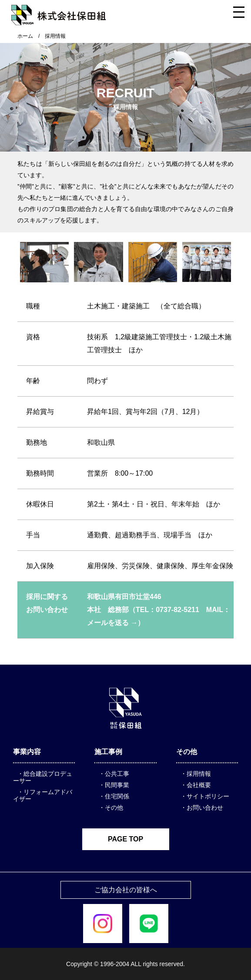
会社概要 (199, 785)
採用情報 (199, 774)
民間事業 (117, 785)
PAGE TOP (125, 839)
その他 (114, 808)
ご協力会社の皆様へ (126, 890)
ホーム (25, 36)
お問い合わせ (205, 808)
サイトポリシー (208, 796)
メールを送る (108, 623)
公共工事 (117, 774)
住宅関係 (117, 796)
